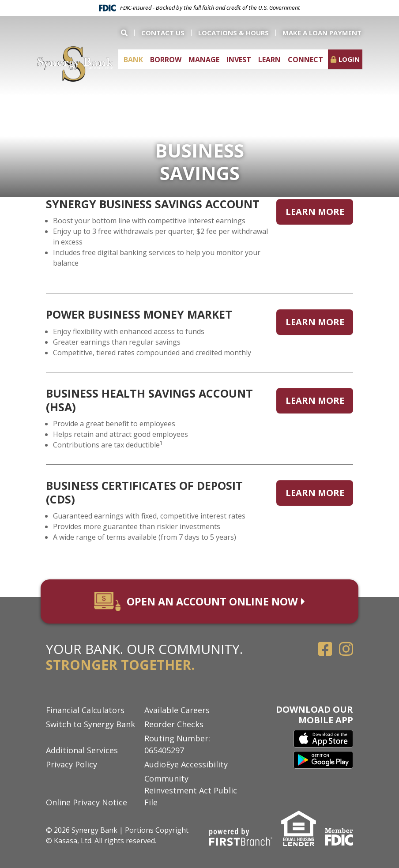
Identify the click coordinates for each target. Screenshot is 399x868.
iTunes (323, 739)
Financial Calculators (85, 710)
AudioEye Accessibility (186, 764)
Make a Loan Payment (322, 33)
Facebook (325, 649)
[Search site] (128, 33)
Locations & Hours (233, 33)
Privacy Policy (72, 764)
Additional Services (82, 750)
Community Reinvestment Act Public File (191, 790)
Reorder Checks (174, 724)
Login (349, 59)
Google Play (323, 761)
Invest (239, 60)
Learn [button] (269, 60)
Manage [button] (204, 60)
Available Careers (177, 710)
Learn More (315, 210)
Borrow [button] (166, 60)
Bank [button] (133, 60)
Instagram (346, 649)
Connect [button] (305, 60)
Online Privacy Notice (87, 802)
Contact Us (163, 33)
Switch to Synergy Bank (90, 724)
